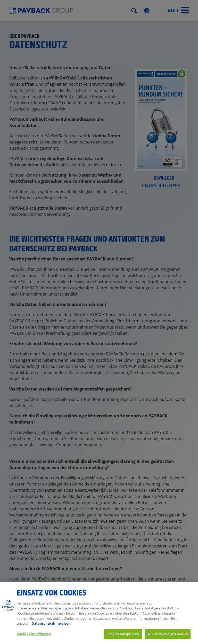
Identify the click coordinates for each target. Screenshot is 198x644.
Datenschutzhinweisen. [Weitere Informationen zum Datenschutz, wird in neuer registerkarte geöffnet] (52, 629)
